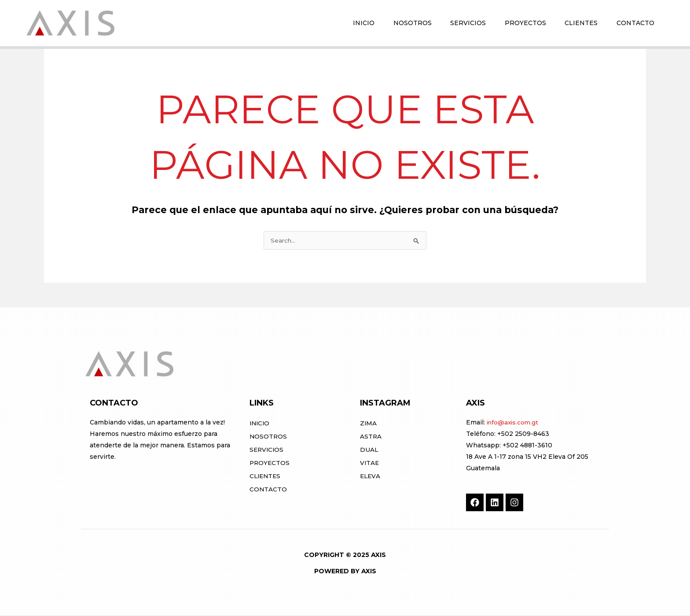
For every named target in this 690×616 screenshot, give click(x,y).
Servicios (267, 450)
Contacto (268, 490)
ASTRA (371, 437)
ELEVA (371, 477)
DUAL (369, 450)
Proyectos (270, 464)
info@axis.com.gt (514, 423)
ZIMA (369, 424)
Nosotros (269, 437)
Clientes (266, 477)
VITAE (370, 464)
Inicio (260, 424)
